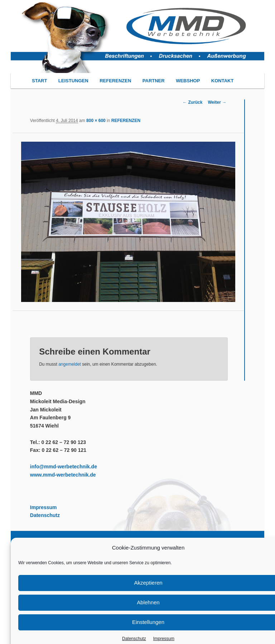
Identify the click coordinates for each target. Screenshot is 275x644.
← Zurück (192, 102)
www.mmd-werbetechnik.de (63, 475)
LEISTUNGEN (73, 81)
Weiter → (217, 102)
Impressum (44, 507)
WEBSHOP (188, 81)
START (39, 81)
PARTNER (154, 81)
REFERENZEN (115, 81)
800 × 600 (96, 121)
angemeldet (70, 364)
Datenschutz (45, 515)
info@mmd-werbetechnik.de (64, 467)
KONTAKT (223, 81)
